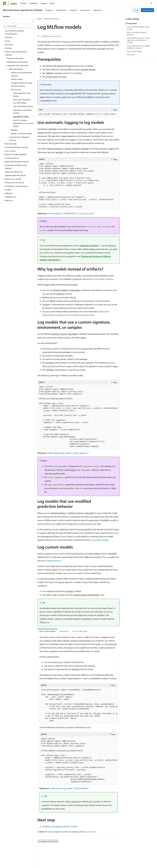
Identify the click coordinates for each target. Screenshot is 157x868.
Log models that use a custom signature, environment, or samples (138, 40)
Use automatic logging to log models (138, 28)
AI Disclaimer (110, 867)
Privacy (63, 867)
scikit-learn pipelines (89, 245)
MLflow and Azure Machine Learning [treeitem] (22, 74)
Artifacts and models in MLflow (100, 279)
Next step (130, 55)
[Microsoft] (5, 3)
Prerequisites (132, 23)
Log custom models (100, 540)
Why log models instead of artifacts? (137, 33)
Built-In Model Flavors (50, 561)
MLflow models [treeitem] (17, 79)
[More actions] (117, 19)
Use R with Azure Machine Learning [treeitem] (19, 139)
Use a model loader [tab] (80, 631)
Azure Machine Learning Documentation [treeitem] (14, 32)
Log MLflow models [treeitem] (21, 117)
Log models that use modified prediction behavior (138, 47)
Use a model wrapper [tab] (47, 631)
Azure (40, 19)
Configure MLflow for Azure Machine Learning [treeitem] (22, 84)
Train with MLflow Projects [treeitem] (23, 106)
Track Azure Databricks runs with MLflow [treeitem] (22, 101)
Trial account (148, 10)
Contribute (147, 867)
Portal (136, 10)
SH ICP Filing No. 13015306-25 (15, 867)
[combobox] (19, 21)
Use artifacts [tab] (64, 631)
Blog (136, 867)
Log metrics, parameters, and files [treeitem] (22, 112)
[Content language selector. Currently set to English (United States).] (14, 861)
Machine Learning (51, 19)
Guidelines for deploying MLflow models (60, 826)
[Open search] (151, 3)
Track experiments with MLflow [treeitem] (22, 95)
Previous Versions (125, 867)
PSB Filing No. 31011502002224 (43, 867)
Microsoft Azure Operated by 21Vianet (85, 867)
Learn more (91, 832)
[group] (78, 705)
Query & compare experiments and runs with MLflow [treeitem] (23, 123)
